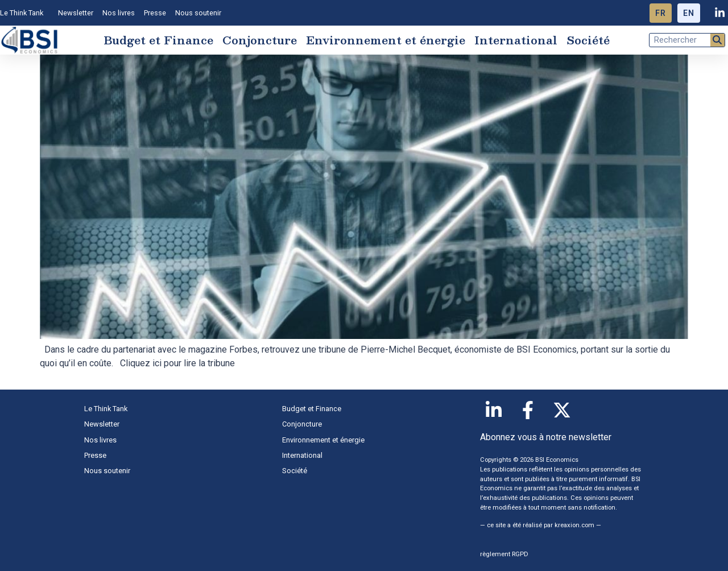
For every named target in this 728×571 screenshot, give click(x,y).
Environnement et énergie (386, 40)
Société (588, 40)
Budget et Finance (158, 40)
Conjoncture (260, 40)
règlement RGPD (504, 554)
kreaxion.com (574, 525)
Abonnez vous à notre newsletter (546, 437)
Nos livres (119, 13)
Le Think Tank (24, 13)
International (516, 40)
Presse (155, 13)
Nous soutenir (198, 13)
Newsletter (76, 13)
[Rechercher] (717, 40)
